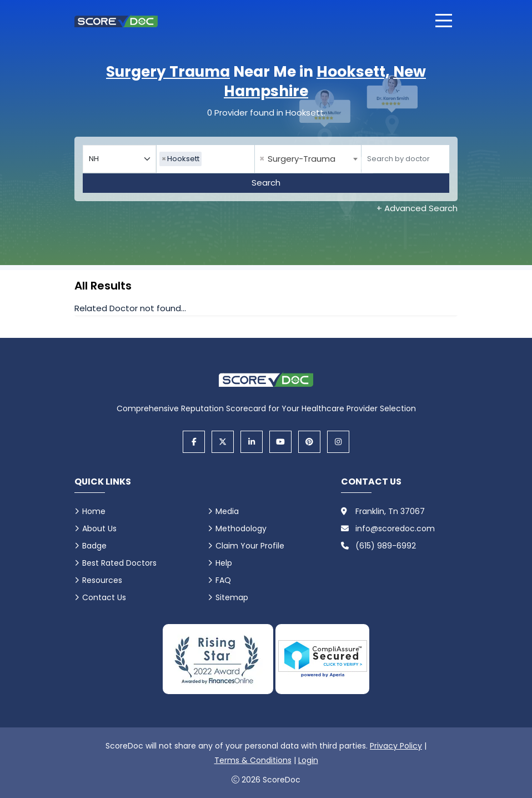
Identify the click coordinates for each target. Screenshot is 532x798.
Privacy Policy (396, 746)
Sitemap (232, 597)
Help (224, 563)
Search (266, 183)
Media (227, 511)
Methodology (241, 528)
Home (94, 511)
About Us (99, 528)
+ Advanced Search (417, 208)
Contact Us (104, 597)
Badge (94, 546)
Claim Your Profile (250, 546)
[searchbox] (207, 159)
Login (308, 760)
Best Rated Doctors (119, 563)
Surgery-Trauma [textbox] (297, 159)
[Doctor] (405, 159)
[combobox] (205, 159)
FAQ (223, 580)
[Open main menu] (444, 21)
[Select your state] (119, 159)
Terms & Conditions (253, 760)
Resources (102, 580)
